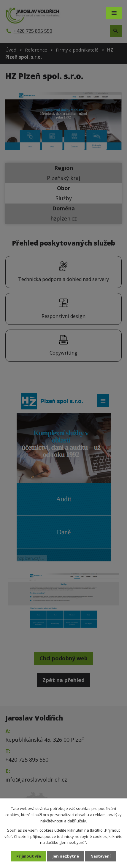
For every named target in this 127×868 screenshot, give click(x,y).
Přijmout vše (29, 856)
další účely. (77, 821)
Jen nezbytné (66, 856)
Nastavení (101, 856)
